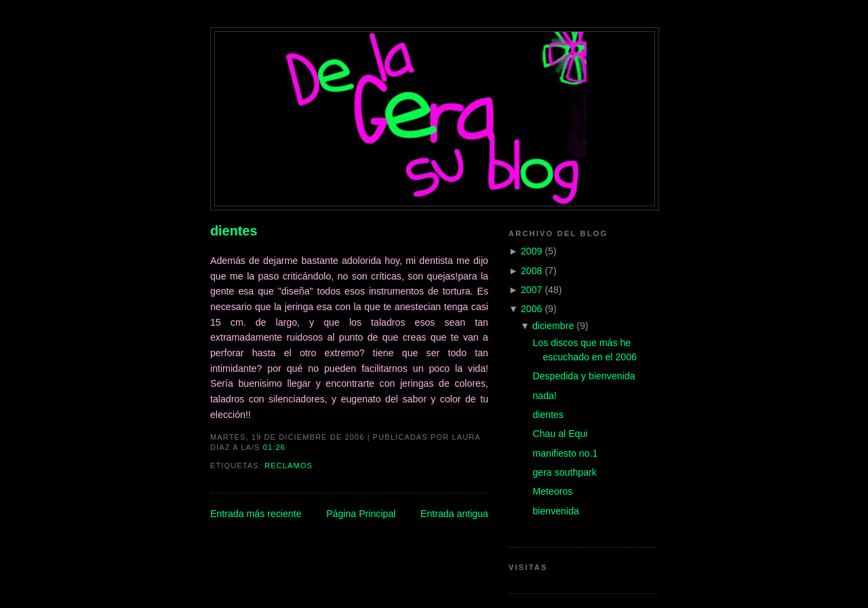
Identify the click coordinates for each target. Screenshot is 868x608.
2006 (532, 309)
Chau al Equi (560, 434)
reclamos (289, 465)
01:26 (274, 447)
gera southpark (564, 472)
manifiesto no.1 (565, 453)
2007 (532, 290)
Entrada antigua (454, 514)
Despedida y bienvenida (584, 376)
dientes (234, 231)
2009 (532, 251)
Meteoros (552, 491)
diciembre (553, 326)
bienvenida (555, 511)
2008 (532, 271)
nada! (544, 396)
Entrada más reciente (256, 514)
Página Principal (361, 514)
